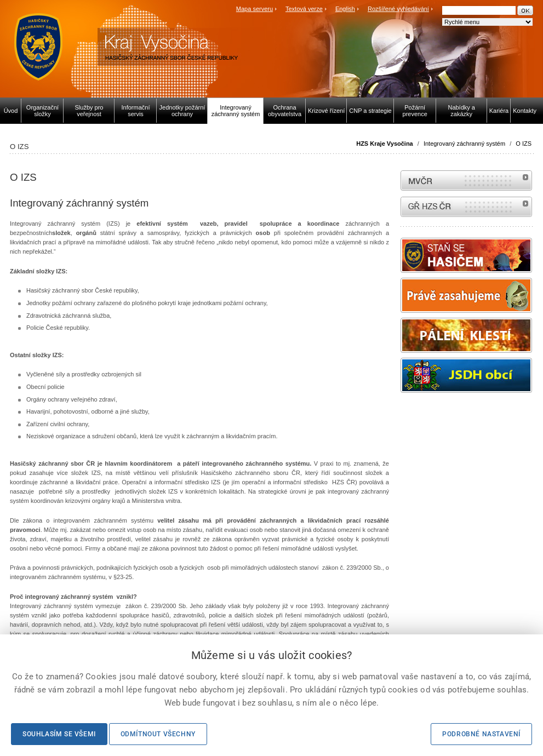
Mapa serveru (255, 9)
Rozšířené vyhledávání (398, 9)
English (345, 9)
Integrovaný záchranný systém (464, 144)
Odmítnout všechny (158, 734)
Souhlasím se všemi (59, 734)
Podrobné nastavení (481, 734)
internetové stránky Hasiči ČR (466, 207)
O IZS (524, 144)
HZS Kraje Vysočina (385, 144)
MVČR (466, 181)
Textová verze (304, 9)
